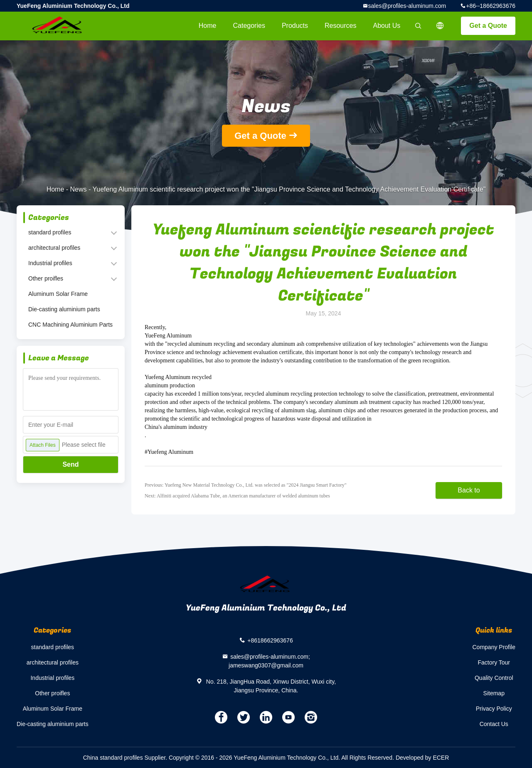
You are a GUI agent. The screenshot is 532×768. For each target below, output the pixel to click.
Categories (249, 26)
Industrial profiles (50, 263)
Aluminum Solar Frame (58, 294)
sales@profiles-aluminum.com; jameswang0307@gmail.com (269, 661)
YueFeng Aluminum (168, 336)
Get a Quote (488, 26)
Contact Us (494, 724)
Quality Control (494, 678)
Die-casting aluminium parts (64, 309)
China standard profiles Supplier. (126, 758)
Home (208, 26)
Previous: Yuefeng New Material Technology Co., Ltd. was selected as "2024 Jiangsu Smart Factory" (246, 485)
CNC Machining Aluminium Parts (70, 325)
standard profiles (50, 232)
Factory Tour (494, 662)
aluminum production (170, 385)
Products (295, 26)
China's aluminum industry (176, 427)
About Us (387, 26)
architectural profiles (54, 248)
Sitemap (494, 693)
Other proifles (46, 278)
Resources (340, 26)
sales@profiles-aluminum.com (407, 6)
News (79, 189)
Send (70, 464)
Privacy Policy (494, 709)
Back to (469, 490)
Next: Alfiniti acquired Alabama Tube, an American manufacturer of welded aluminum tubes (237, 496)
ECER (441, 758)
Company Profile (494, 647)
